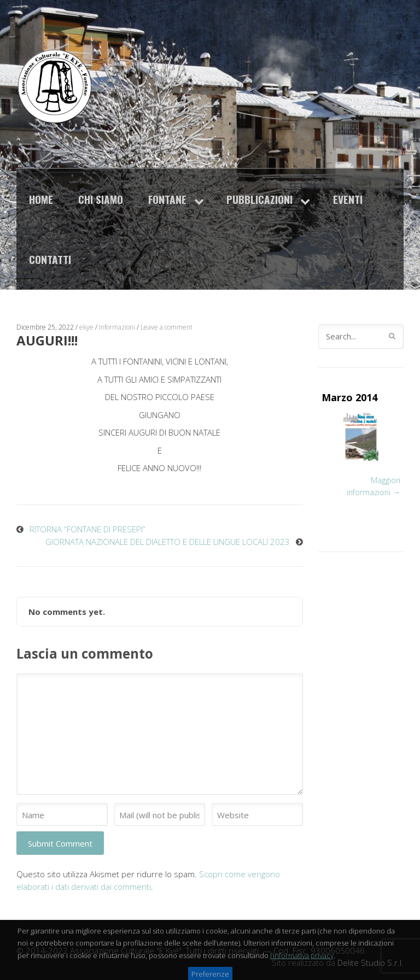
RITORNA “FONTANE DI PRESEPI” (87, 529)
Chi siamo (101, 199)
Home (41, 199)
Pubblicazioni (259, 199)
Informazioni (117, 327)
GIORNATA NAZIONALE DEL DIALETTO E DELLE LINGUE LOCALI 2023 (168, 542)
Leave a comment (167, 327)
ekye (86, 327)
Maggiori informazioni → (374, 486)
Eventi (348, 199)
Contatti (50, 259)
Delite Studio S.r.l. (371, 963)
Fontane (167, 199)
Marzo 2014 (349, 397)
